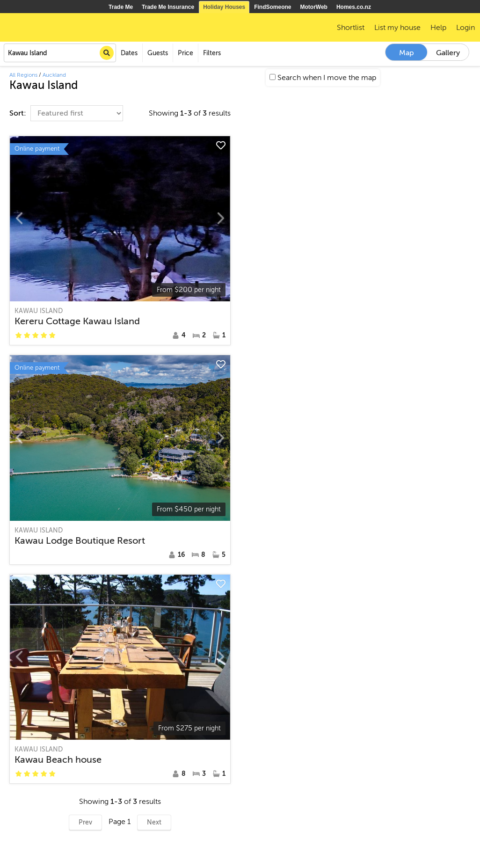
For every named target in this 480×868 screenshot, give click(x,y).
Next (154, 822)
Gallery (448, 53)
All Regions (23, 75)
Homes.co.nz (354, 7)
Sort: (19, 113)
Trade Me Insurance (168, 7)
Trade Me (121, 7)
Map (407, 53)
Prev (85, 822)
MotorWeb (314, 7)
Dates (129, 53)
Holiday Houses (224, 7)
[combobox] (60, 53)
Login (465, 28)
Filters (212, 53)
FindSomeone (273, 7)
